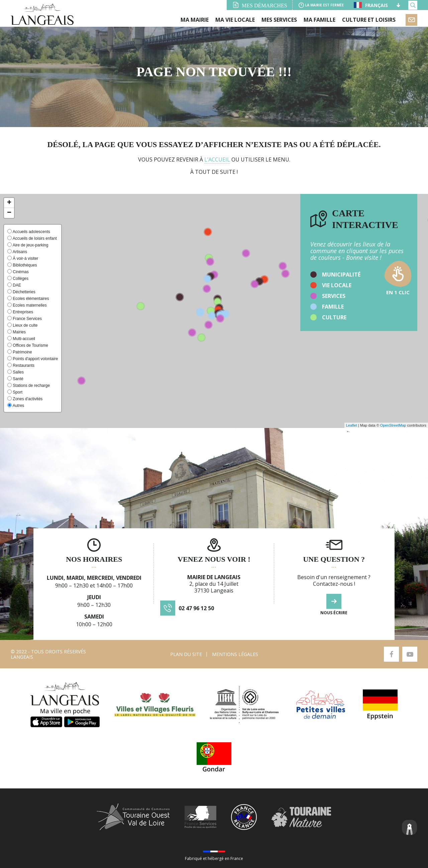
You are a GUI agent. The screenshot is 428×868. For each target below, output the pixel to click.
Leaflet (352, 425)
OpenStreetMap (393, 425)
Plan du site (186, 654)
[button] (9, 203)
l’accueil (217, 159)
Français (371, 5)
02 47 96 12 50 (196, 608)
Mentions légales (235, 654)
